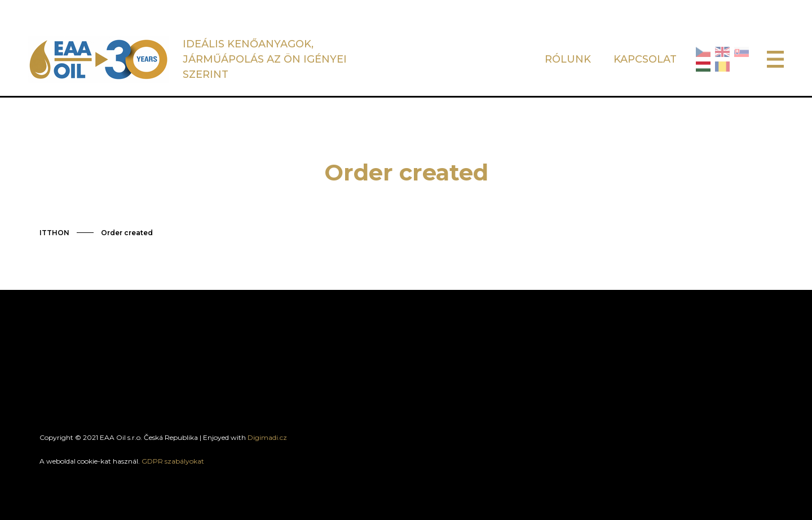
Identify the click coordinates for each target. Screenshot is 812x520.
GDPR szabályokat (173, 461)
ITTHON (54, 233)
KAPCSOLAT (645, 59)
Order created (127, 233)
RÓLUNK (568, 59)
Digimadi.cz (267, 437)
